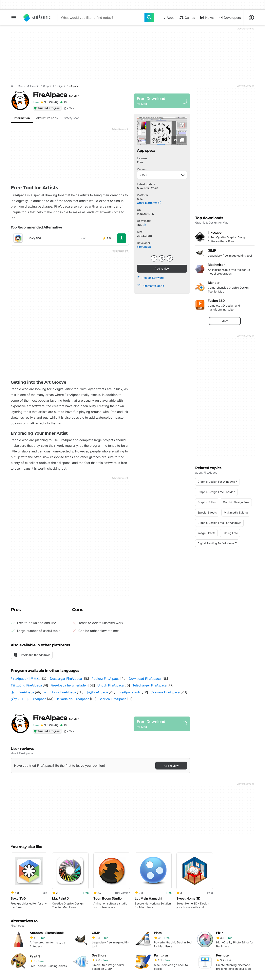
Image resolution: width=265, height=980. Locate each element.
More (225, 321)
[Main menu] (14, 18)
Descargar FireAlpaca (66, 679)
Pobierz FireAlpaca (105, 679)
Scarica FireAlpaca (113, 699)
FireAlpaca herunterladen (69, 685)
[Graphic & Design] (53, 86)
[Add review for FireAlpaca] (49, 102)
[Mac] (20, 86)
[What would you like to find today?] (149, 18)
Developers (230, 18)
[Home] (12, 86)
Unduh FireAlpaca (111, 685)
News (207, 18)
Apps (168, 18)
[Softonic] (37, 18)
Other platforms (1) (149, 203)
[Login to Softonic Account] (251, 18)
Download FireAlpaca (145, 679)
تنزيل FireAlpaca (22, 692)
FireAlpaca (56, 95)
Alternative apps (150, 286)
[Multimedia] (33, 86)
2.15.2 (162, 175)
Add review (162, 269)
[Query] (101, 18)
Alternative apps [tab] (47, 118)
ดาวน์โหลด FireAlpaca (60, 692)
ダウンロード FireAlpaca (28, 699)
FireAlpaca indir (129, 692)
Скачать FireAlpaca (165, 692)
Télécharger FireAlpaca (150, 685)
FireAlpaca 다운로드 (25, 679)
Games (187, 18)
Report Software (150, 278)
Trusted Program (47, 108)
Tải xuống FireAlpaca (26, 685)
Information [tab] (22, 118)
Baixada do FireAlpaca (73, 699)
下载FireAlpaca (97, 692)
